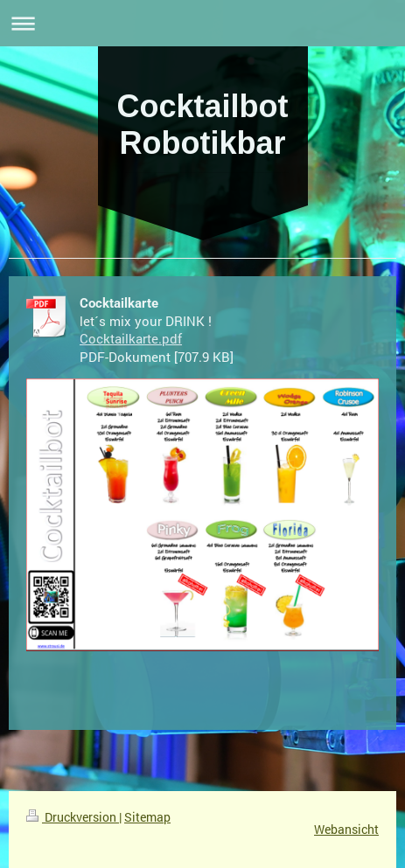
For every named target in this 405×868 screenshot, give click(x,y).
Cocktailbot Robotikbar (202, 125)
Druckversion (73, 817)
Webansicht (346, 829)
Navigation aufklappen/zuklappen (202, 23)
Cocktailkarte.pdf (131, 338)
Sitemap (147, 817)
